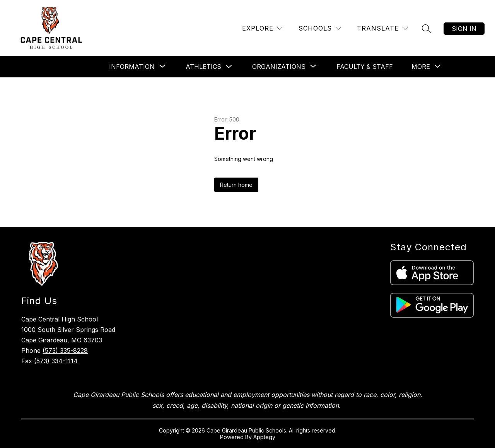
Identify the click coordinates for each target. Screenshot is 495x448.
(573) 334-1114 (56, 361)
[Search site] (427, 29)
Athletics (203, 67)
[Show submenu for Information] (132, 67)
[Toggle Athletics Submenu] (229, 67)
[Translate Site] (382, 28)
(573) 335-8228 (65, 351)
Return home (236, 185)
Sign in (464, 29)
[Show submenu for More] (421, 67)
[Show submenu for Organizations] (279, 67)
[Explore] (262, 28)
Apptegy (264, 437)
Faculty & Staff (365, 67)
